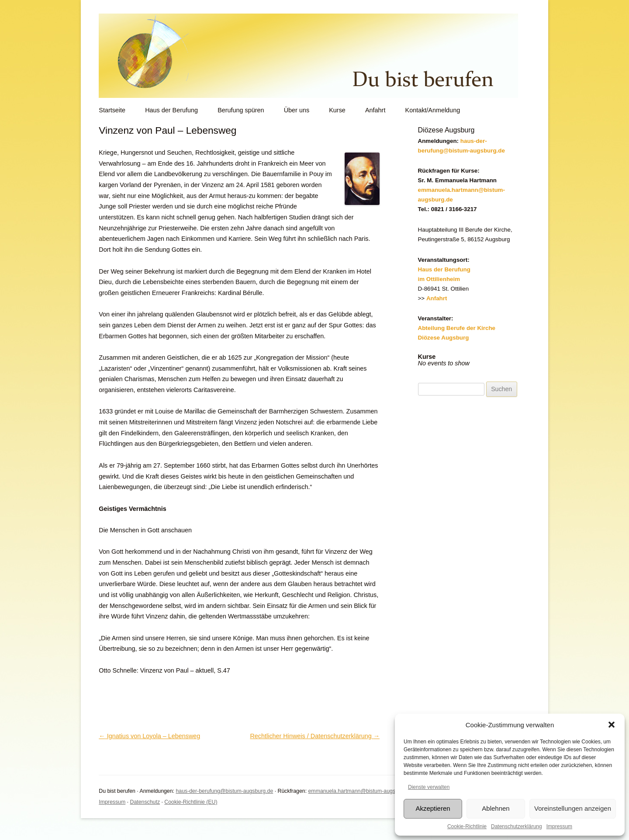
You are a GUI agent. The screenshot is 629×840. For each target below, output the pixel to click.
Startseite (112, 110)
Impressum (559, 826)
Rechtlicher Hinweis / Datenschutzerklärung (315, 736)
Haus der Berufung (171, 110)
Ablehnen (496, 808)
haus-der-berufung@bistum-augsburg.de (224, 791)
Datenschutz (145, 802)
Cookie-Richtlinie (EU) (191, 802)
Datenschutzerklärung (517, 826)
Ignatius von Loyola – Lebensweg (149, 736)
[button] (612, 725)
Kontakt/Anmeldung (433, 110)
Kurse (337, 110)
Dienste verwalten (429, 787)
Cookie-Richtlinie (467, 826)
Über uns (297, 110)
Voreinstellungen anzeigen (573, 808)
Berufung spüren (241, 110)
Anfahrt (375, 110)
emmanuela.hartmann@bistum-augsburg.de (361, 791)
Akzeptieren (433, 808)
